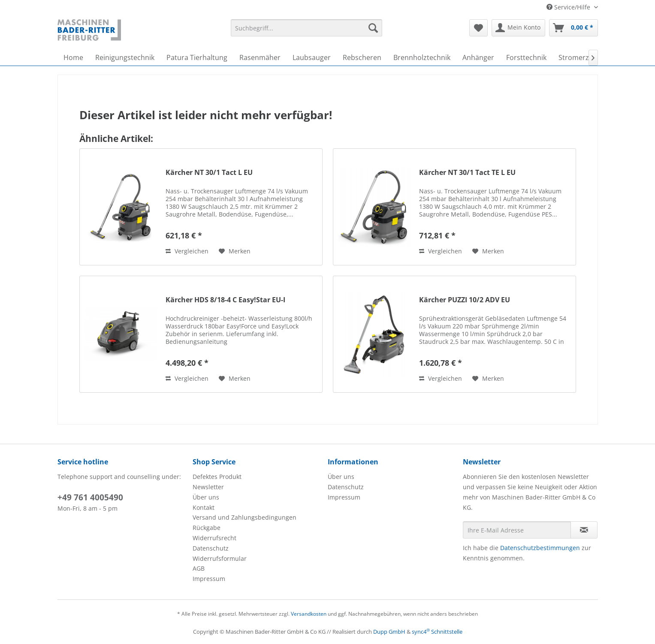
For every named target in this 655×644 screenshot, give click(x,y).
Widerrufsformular (220, 558)
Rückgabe (207, 528)
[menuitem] (306, 28)
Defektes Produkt (217, 477)
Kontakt (204, 507)
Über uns (206, 497)
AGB (199, 568)
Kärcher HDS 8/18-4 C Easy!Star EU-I (225, 300)
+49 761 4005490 (90, 497)
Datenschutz (211, 548)
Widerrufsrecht (214, 538)
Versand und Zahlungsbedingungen (244, 517)
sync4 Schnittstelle (437, 632)
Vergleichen (187, 251)
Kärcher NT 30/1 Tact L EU (209, 173)
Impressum (209, 579)
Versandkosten (309, 614)
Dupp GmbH (389, 632)
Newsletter (208, 487)
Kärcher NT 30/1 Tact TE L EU (467, 173)
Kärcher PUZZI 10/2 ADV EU (465, 300)
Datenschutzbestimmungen (540, 548)
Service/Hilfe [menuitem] (569, 7)
